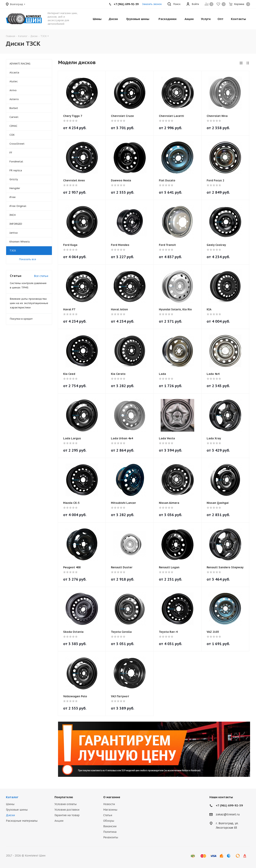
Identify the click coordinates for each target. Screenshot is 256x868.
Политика (110, 832)
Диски (10, 815)
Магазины (110, 810)
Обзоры (109, 821)
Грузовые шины (17, 810)
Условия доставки (67, 810)
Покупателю (64, 797)
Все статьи (41, 276)
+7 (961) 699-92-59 (229, 805)
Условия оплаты (66, 804)
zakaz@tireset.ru (228, 815)
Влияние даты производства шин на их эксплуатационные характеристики (29, 303)
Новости (109, 804)
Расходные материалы (22, 821)
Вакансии (110, 826)
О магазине (112, 797)
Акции (59, 821)
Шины (10, 804)
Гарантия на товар (67, 815)
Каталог (12, 797)
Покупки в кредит (21, 319)
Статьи (108, 815)
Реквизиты (111, 837)
